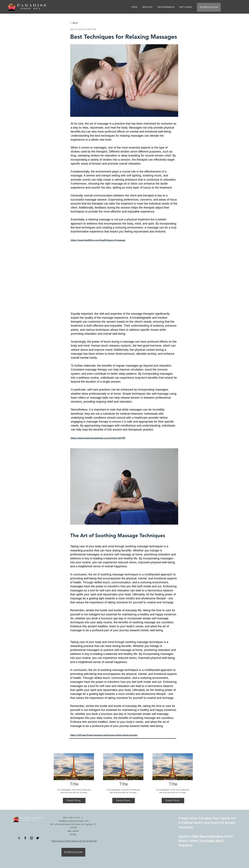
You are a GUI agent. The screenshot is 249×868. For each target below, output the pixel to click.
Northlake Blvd (211, 841)
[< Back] (81, 23)
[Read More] (74, 801)
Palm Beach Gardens (207, 836)
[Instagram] (31, 838)
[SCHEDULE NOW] (209, 7)
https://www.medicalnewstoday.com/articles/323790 (98, 438)
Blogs (73, 834)
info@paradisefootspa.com (74, 821)
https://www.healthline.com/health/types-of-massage (98, 240)
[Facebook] (25, 838)
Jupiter (184, 836)
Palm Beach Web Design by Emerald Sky (74, 841)
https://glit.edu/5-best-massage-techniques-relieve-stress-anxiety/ (104, 735)
